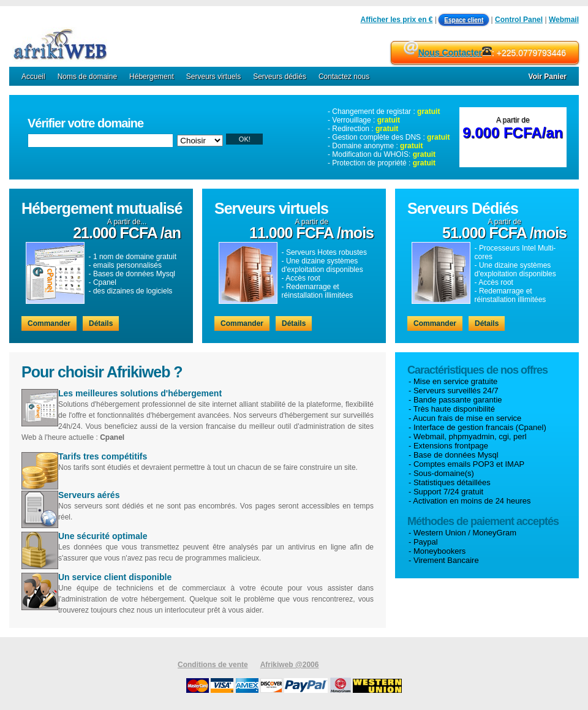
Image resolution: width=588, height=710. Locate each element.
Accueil (33, 77)
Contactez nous (344, 77)
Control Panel (519, 20)
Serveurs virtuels (213, 77)
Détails (101, 323)
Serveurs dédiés (280, 77)
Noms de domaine (87, 77)
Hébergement (152, 77)
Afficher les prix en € (397, 20)
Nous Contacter (450, 53)
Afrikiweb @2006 (290, 665)
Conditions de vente (213, 665)
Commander (49, 323)
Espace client (464, 20)
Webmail (564, 20)
